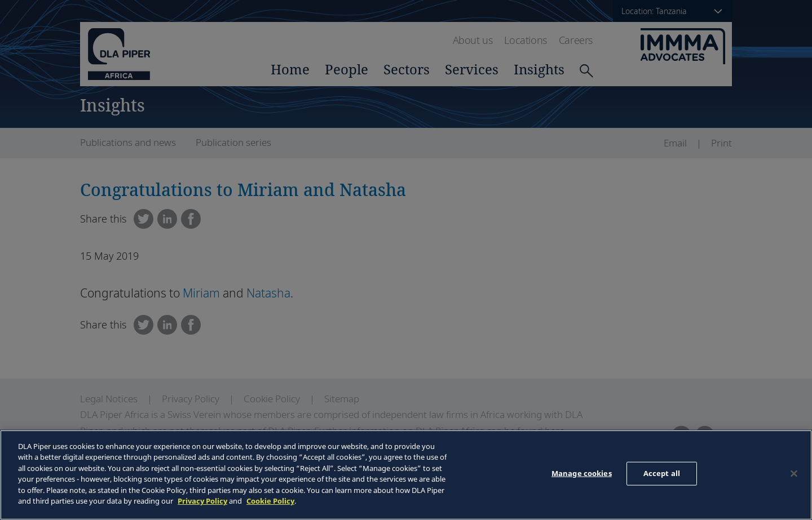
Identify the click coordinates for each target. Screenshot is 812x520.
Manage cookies (582, 473)
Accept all (662, 473)
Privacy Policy (202, 501)
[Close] (794, 473)
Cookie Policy (270, 501)
